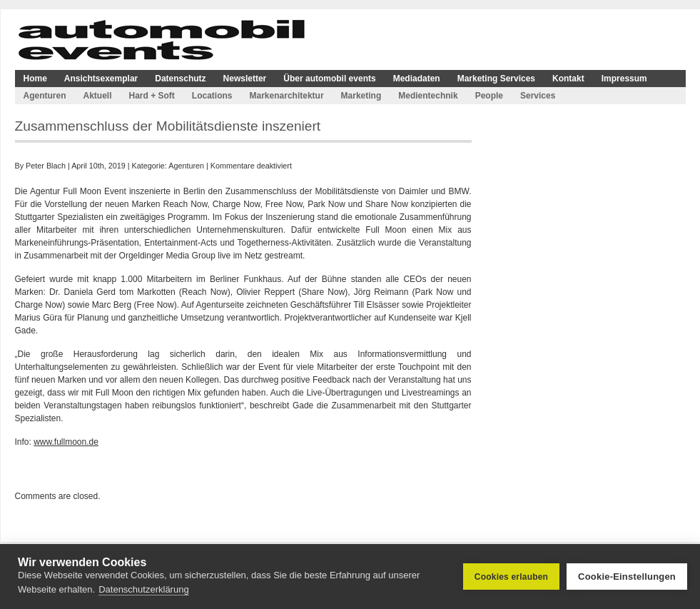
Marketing (361, 96)
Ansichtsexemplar (101, 79)
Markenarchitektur (287, 96)
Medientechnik (428, 96)
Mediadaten (417, 79)
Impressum (624, 79)
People (489, 96)
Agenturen (45, 96)
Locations (212, 96)
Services (538, 96)
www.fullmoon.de (66, 442)
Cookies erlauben (511, 577)
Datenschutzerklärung (143, 589)
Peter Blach (46, 166)
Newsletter (245, 79)
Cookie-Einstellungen (627, 577)
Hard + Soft (152, 96)
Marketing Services (496, 79)
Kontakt (568, 79)
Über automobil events (329, 79)
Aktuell (98, 96)
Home (35, 79)
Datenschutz (180, 79)
